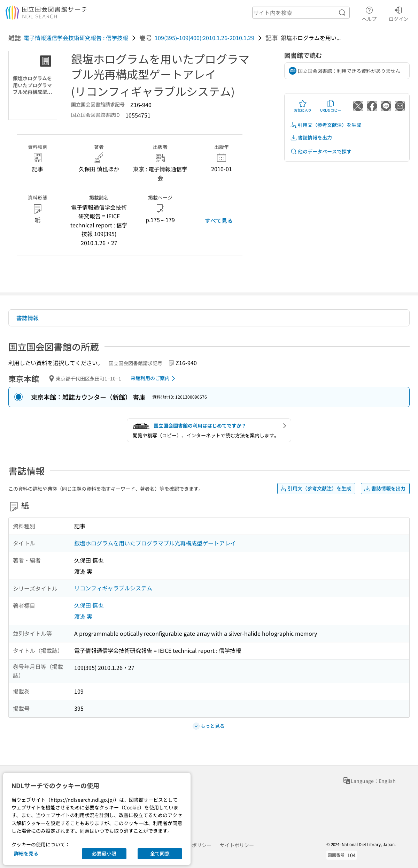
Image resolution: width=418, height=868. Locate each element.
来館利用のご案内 (154, 378)
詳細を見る (26, 853)
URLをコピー (331, 106)
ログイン (398, 13)
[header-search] (301, 13)
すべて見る (219, 220)
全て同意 (160, 853)
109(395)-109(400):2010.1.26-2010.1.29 (204, 38)
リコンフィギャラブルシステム (113, 588)
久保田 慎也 (89, 605)
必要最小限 (104, 853)
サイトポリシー (237, 845)
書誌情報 (28, 318)
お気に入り (303, 106)
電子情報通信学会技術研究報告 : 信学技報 (76, 38)
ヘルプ (369, 13)
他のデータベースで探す (321, 152)
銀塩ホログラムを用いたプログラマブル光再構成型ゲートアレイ (155, 543)
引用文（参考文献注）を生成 (326, 125)
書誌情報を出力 (311, 138)
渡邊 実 (83, 616)
